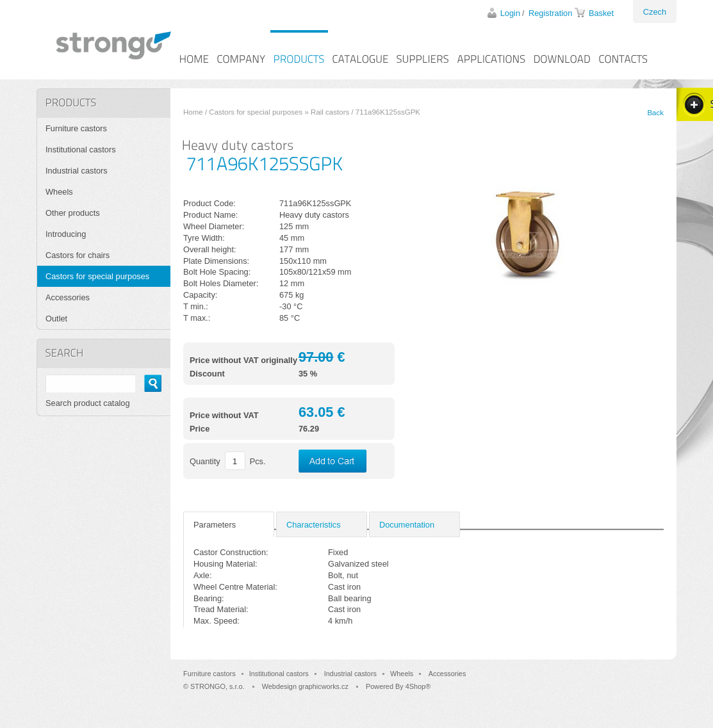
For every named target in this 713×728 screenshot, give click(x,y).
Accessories (68, 297)
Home (193, 112)
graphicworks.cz (324, 686)
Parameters (215, 525)
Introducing (66, 234)
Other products (73, 213)
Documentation (407, 525)
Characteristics (314, 525)
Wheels (59, 192)
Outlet (56, 319)
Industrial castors (77, 171)
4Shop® (418, 686)
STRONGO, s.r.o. (217, 686)
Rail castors (330, 112)
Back (655, 113)
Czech (655, 12)
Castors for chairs (78, 255)
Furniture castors (76, 128)
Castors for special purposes (256, 112)
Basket (601, 13)
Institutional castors (81, 150)
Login (510, 13)
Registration (550, 13)
